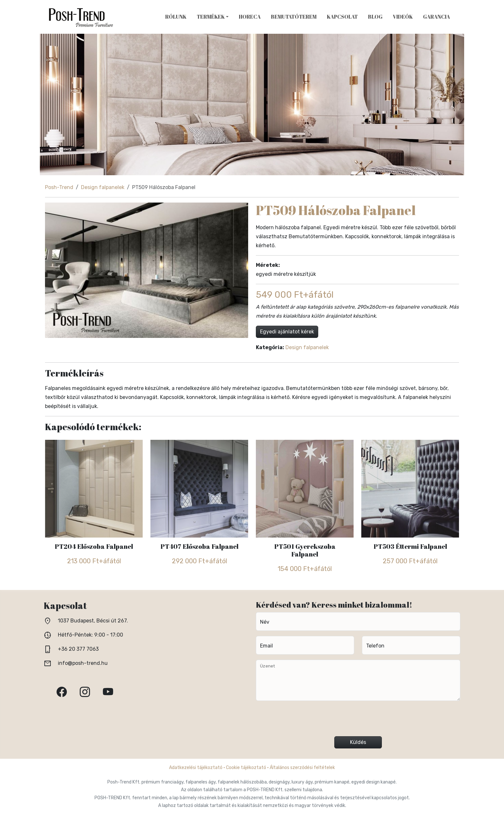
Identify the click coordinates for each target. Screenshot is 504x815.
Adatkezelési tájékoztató (196, 768)
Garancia (437, 17)
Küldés (358, 742)
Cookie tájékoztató (246, 768)
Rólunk (176, 17)
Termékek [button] (211, 17)
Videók (403, 17)
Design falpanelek (103, 187)
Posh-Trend (59, 187)
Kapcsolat (342, 17)
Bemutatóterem (294, 17)
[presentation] (358, 721)
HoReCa (250, 17)
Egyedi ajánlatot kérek (287, 332)
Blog (375, 17)
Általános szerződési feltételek (302, 768)
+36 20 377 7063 (78, 649)
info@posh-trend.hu (83, 663)
